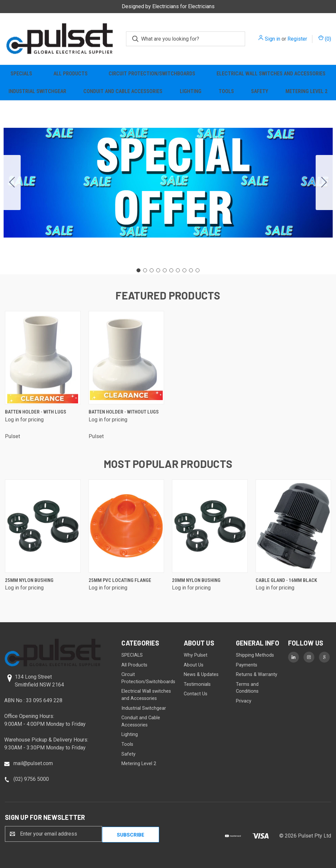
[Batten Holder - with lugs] (43, 358)
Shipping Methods (255, 655)
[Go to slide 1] (138, 270)
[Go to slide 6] (171, 270)
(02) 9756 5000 (31, 779)
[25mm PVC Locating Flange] (126, 526)
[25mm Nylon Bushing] (43, 526)
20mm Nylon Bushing (196, 580)
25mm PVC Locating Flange (120, 580)
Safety (260, 91)
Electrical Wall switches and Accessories (271, 74)
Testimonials (197, 684)
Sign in (273, 39)
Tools (226, 91)
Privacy (244, 701)
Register (297, 39)
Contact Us (196, 694)
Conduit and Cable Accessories (123, 91)
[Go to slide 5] (165, 270)
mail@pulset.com (33, 763)
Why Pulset (196, 655)
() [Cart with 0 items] (325, 39)
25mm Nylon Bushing (29, 580)
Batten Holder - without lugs (124, 412)
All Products (71, 74)
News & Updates (201, 675)
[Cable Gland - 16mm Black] (294, 526)
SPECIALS (21, 74)
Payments (247, 665)
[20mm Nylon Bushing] (210, 526)
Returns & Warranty (257, 675)
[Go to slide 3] (152, 270)
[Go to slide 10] (12, 183)
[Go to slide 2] (324, 183)
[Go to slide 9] (191, 270)
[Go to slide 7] (178, 270)
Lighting (191, 91)
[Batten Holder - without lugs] (126, 358)
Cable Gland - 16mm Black (286, 580)
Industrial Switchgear (37, 91)
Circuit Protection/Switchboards (152, 74)
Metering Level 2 (306, 91)
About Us (194, 665)
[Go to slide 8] (184, 270)
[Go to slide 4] (158, 270)
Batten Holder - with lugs (36, 412)
